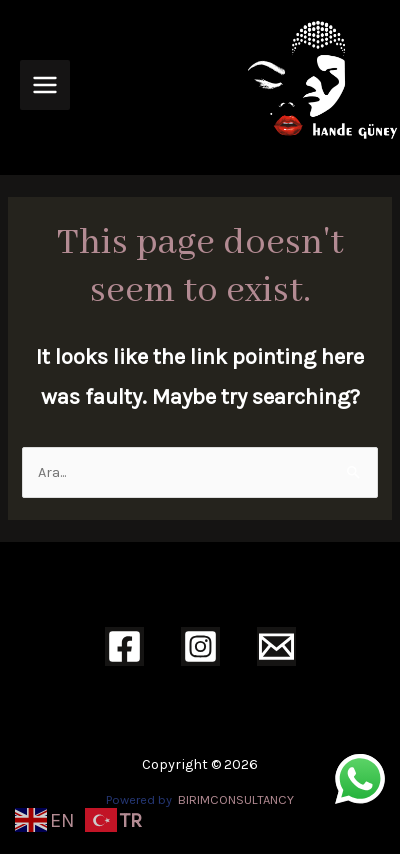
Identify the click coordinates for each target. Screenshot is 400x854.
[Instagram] (200, 646)
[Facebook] (124, 646)
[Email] (276, 646)
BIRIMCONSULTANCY (236, 799)
